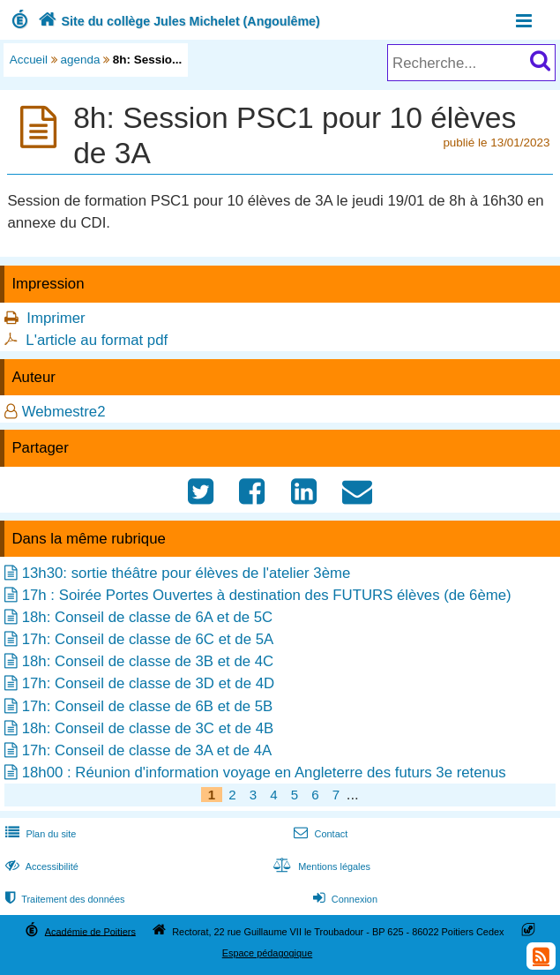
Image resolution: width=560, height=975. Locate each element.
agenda (81, 60)
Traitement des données (63, 899)
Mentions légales (320, 866)
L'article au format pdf (97, 340)
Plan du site (39, 834)
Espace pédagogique (268, 953)
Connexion (343, 899)
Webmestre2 (64, 412)
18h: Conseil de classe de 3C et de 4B (148, 728)
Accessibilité (40, 866)
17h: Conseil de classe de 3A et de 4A (147, 750)
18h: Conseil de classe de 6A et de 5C (148, 617)
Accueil (29, 60)
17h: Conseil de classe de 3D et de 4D (148, 683)
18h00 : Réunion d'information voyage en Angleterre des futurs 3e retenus (264, 772)
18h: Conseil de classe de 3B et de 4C (148, 661)
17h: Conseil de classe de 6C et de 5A (148, 639)
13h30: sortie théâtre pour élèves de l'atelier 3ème (187, 573)
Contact (319, 834)
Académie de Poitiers (90, 931)
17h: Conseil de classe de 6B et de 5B (148, 706)
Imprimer (56, 318)
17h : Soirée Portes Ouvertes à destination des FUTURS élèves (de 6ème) (267, 595)
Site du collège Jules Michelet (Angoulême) (177, 21)
